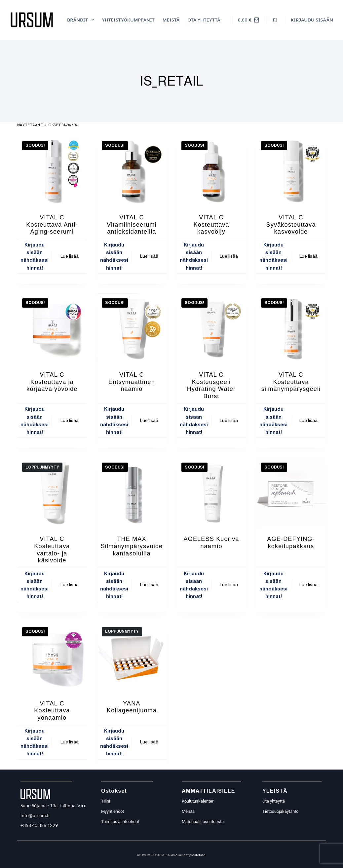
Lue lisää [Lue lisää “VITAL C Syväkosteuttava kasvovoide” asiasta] (308, 256)
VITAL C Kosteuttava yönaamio (52, 711)
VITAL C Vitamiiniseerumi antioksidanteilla (132, 225)
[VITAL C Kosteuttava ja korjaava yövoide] (52, 328)
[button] (275, 20)
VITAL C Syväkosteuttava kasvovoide (291, 225)
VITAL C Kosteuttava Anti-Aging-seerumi (52, 225)
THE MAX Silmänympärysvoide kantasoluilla (132, 546)
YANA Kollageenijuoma (132, 707)
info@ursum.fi (35, 815)
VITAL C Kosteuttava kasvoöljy (211, 225)
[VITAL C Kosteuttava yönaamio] (52, 657)
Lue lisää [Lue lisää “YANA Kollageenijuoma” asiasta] (149, 742)
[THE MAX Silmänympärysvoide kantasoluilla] (132, 492)
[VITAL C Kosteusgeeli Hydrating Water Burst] (211, 328)
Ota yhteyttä (204, 20)
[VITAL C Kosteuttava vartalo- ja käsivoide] (52, 492)
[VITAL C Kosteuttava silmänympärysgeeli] (291, 328)
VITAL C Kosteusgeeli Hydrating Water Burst (211, 385)
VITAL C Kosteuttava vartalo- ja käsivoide (52, 550)
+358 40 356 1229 (39, 825)
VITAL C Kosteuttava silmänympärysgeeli (291, 382)
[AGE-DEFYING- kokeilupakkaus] (291, 492)
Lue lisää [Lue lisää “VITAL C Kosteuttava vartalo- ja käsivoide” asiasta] (70, 585)
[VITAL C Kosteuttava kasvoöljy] (211, 171)
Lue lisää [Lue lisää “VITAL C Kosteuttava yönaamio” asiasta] (70, 742)
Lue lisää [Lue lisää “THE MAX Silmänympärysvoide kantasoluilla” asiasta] (149, 585)
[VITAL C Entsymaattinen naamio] (132, 328)
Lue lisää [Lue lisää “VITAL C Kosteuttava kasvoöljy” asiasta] (229, 256)
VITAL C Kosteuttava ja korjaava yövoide (52, 382)
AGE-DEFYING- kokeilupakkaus (291, 543)
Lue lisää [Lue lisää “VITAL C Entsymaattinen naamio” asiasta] (149, 420)
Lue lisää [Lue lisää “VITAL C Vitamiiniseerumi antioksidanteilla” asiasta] (149, 256)
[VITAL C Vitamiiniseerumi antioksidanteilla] (132, 171)
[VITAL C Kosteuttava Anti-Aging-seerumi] (52, 171)
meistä (171, 20)
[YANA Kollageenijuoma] (132, 657)
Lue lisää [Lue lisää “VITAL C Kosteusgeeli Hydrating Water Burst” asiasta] (229, 420)
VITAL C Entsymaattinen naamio (132, 382)
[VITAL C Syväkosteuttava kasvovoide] (291, 171)
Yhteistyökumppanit (128, 20)
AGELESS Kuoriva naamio (211, 543)
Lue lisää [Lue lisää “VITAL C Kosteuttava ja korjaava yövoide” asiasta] (70, 420)
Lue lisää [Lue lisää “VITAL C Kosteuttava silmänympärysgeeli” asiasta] (308, 420)
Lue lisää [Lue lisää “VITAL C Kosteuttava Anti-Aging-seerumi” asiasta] (70, 256)
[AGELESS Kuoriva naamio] (211, 492)
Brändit (82, 20)
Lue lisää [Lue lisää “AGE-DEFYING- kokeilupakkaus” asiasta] (308, 585)
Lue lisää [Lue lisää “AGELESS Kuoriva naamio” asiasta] (229, 585)
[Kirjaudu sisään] (312, 20)
